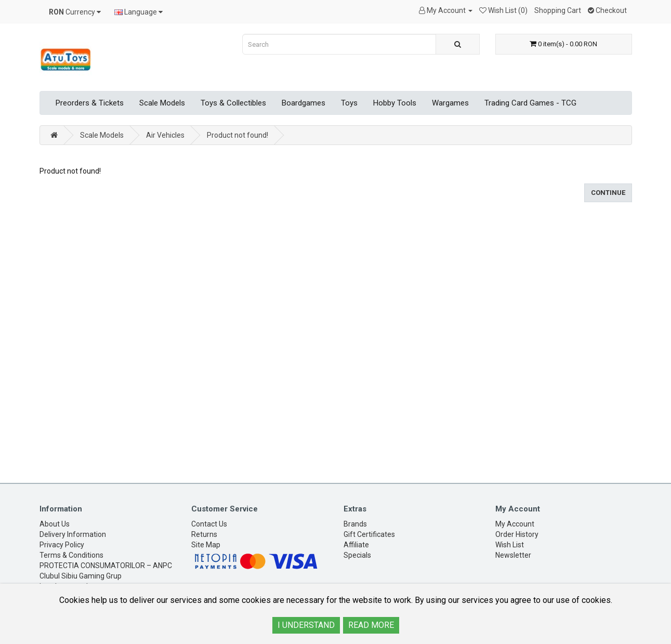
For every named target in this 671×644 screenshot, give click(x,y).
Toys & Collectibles (233, 103)
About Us (55, 524)
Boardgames (304, 103)
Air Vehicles (165, 135)
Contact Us (209, 524)
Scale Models (162, 103)
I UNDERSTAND (306, 625)
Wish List (510, 545)
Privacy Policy (62, 545)
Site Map (206, 545)
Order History (517, 534)
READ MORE (371, 625)
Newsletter (513, 555)
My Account (515, 524)
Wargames (450, 103)
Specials (357, 555)
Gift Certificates (369, 534)
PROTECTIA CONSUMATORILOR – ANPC (106, 566)
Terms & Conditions (71, 555)
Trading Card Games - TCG (530, 103)
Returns (204, 534)
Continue (608, 193)
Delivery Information (73, 534)
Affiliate (356, 545)
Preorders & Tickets (90, 103)
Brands (355, 524)
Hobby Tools (395, 103)
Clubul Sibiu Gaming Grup (81, 576)
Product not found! (238, 135)
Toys (349, 103)
